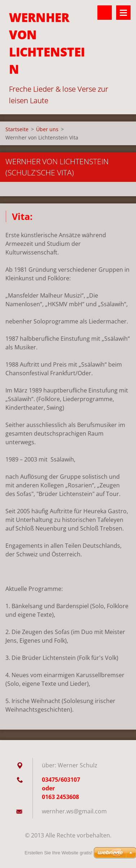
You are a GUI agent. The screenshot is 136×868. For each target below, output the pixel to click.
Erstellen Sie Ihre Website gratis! (58, 853)
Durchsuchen (105, 13)
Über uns (47, 129)
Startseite (17, 129)
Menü (123, 13)
